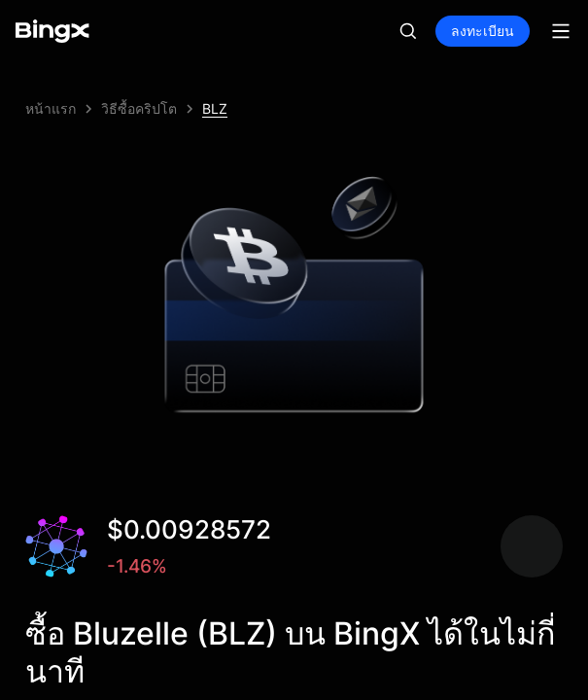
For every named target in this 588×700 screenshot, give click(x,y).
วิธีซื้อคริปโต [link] (139, 108)
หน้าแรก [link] (51, 108)
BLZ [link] (215, 108)
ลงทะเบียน (483, 31)
